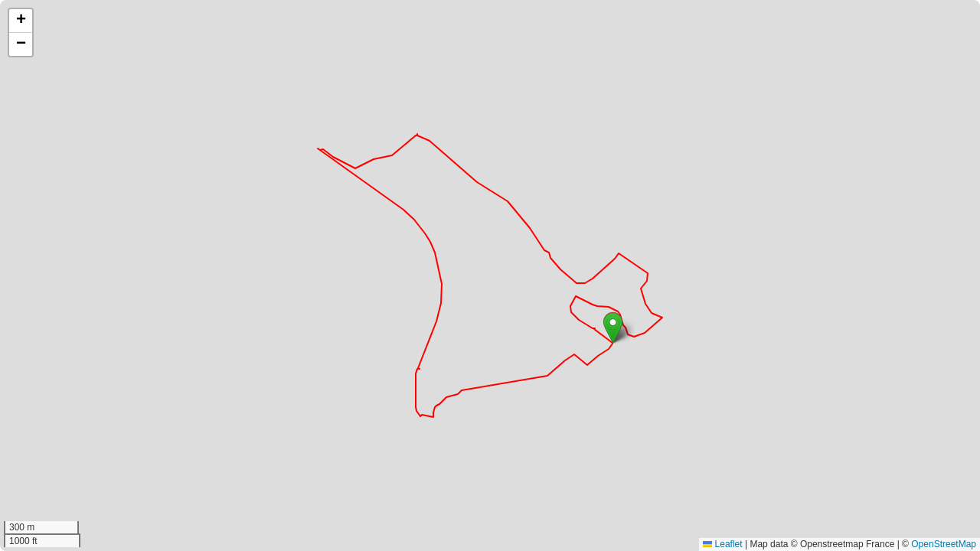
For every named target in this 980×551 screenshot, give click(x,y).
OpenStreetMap (944, 544)
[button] (613, 328)
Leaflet (722, 544)
